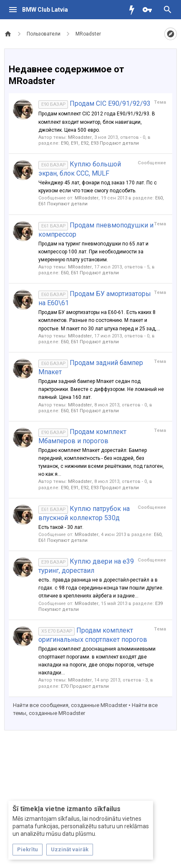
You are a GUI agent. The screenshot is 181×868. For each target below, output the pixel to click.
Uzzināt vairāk (70, 849)
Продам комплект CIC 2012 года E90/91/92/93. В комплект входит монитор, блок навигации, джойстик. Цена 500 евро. (97, 122)
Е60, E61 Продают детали (90, 273)
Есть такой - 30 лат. (61, 527)
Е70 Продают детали (85, 686)
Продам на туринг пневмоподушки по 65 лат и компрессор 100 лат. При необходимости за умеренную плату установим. (93, 252)
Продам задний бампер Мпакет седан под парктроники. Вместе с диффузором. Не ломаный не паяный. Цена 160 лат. (101, 389)
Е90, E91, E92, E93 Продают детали (100, 143)
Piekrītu (28, 849)
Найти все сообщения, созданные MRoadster (70, 705)
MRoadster (80, 137)
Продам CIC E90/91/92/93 (94, 103)
